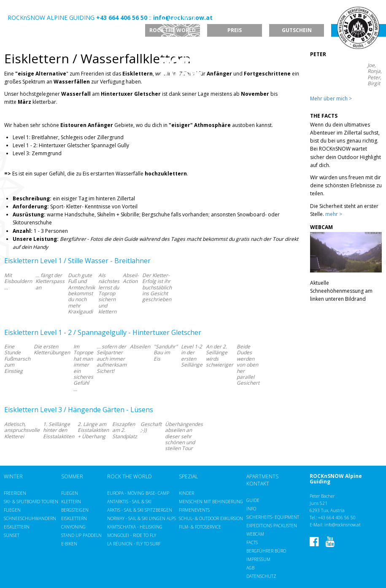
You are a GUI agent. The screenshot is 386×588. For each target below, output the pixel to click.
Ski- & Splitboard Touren (31, 502)
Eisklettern (17, 527)
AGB (250, 568)
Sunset (12, 535)
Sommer (72, 477)
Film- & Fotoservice (200, 527)
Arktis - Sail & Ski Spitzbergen (140, 510)
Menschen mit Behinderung (211, 502)
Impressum (258, 559)
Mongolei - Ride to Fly (132, 535)
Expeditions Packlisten (272, 526)
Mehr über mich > (331, 98)
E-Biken (69, 544)
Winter (13, 477)
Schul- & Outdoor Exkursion (211, 518)
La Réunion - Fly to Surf (134, 544)
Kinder (186, 493)
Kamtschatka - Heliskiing (135, 527)
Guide (253, 500)
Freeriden (15, 493)
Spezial (188, 477)
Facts (252, 542)
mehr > (334, 214)
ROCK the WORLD (130, 477)
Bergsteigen (75, 510)
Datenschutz (261, 576)
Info (251, 509)
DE (12, 10)
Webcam (255, 534)
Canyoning (73, 527)
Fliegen (12, 510)
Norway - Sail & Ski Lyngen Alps (142, 518)
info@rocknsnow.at (343, 525)
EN (23, 10)
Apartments (262, 477)
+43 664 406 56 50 (337, 518)
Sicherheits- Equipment (273, 517)
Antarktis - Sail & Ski (129, 502)
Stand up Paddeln (81, 535)
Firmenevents (194, 510)
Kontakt (258, 484)
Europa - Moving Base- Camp (138, 493)
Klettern (71, 502)
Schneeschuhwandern (30, 518)
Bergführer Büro (266, 551)
